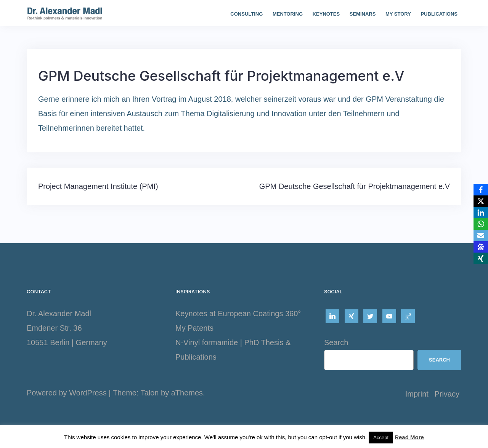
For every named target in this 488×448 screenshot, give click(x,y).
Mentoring (288, 14)
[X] (481, 201)
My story (398, 14)
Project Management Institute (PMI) (98, 186)
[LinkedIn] (481, 213)
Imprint (417, 394)
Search (336, 342)
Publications (439, 14)
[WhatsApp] (481, 224)
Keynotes (326, 14)
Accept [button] (381, 438)
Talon (150, 393)
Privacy (447, 394)
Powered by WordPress (67, 393)
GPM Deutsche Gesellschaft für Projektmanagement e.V (355, 186)
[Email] (481, 235)
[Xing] (481, 258)
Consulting (246, 14)
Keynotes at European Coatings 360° (238, 314)
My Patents (194, 328)
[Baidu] (481, 247)
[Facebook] (481, 190)
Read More (409, 437)
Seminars (363, 14)
